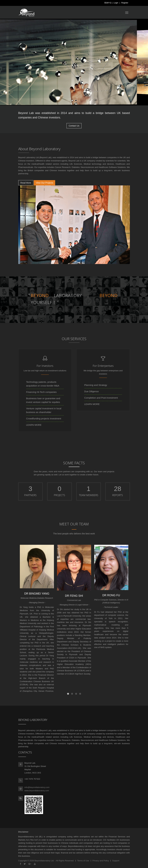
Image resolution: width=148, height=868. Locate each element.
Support (116, 861)
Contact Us (74, 126)
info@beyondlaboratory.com (37, 787)
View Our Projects (44, 183)
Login (116, 3)
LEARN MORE (34, 425)
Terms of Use (83, 861)
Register (125, 3)
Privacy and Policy (101, 861)
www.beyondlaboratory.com (37, 791)
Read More (26, 183)
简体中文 (108, 3)
